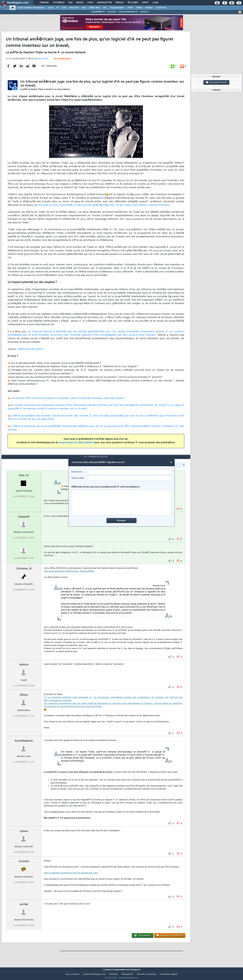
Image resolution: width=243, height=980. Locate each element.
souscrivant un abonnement (76, 445)
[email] (130, 478)
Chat (90, 3)
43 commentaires (62, 61)
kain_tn (24, 481)
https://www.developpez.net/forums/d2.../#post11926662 (69, 577)
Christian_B (24, 575)
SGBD (130, 8)
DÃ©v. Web (94, 8)
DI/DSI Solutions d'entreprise (31, 8)
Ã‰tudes (133, 3)
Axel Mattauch (24, 747)
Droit (145, 3)
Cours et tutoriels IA (128, 12)
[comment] (122, 502)
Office (139, 8)
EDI (105, 8)
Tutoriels (58, 3)
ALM (64, 8)
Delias (24, 701)
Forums (44, 3)
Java (84, 8)
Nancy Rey (43, 61)
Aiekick (24, 671)
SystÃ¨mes (161, 8)
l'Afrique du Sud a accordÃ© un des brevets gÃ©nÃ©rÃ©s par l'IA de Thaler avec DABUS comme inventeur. (104, 207)
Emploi (120, 3)
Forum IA (112, 12)
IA (58, 8)
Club (155, 3)
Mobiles (149, 8)
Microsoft (74, 8)
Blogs (80, 3)
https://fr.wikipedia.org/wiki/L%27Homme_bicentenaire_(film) (71, 879)
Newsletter (104, 3)
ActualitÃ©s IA (98, 12)
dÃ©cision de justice (30, 351)
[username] (130, 472)
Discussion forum (216, 82)
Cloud (50, 8)
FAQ (70, 3)
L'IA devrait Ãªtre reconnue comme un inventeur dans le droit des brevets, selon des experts (68, 400)
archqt (24, 911)
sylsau (24, 837)
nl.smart (24, 868)
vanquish (24, 523)
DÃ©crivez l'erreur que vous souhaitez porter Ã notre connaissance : (122, 500)
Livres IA (144, 12)
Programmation (117, 8)
